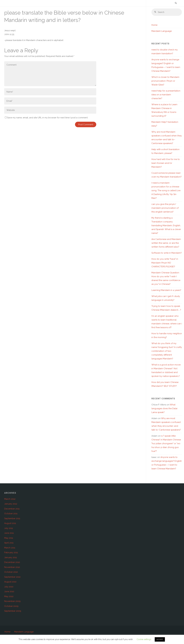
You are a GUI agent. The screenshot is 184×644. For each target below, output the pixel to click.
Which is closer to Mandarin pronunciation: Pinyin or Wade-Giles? (165, 81)
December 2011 (12, 509)
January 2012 (11, 504)
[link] (176, 3)
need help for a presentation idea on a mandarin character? (166, 95)
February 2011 (11, 553)
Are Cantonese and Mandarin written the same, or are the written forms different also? (166, 243)
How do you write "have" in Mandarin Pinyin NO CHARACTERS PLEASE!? (165, 263)
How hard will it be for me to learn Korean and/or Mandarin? (166, 163)
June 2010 (9, 592)
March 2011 (10, 548)
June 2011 (9, 533)
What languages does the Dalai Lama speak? (164, 409)
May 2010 (9, 597)
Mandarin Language (162, 31)
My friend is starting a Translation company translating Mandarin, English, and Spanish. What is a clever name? (166, 226)
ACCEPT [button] (160, 639)
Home (154, 25)
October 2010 (11, 572)
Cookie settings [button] (144, 639)
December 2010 (12, 562)
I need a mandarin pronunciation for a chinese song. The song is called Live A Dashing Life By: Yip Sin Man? (166, 191)
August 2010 (10, 582)
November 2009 (12, 601)
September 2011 (12, 519)
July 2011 (9, 528)
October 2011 (11, 514)
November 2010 (12, 567)
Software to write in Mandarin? (167, 253)
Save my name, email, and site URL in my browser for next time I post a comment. (46, 118)
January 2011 (11, 558)
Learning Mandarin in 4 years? (166, 290)
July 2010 (9, 587)
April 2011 (9, 543)
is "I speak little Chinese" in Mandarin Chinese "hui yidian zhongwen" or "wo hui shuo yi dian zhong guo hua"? (166, 444)
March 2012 (10, 499)
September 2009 (13, 611)
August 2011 (10, 523)
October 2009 (11, 606)
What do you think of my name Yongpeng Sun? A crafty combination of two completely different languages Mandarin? (167, 351)
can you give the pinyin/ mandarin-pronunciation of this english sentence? (165, 208)
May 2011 (9, 538)
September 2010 (12, 577)
